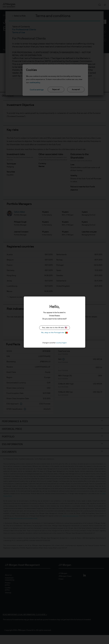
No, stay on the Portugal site (54, 333)
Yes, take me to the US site (55, 328)
